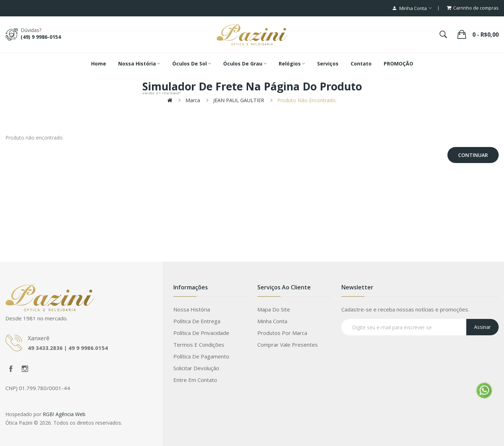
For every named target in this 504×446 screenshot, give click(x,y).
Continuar (473, 155)
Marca (193, 100)
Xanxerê (39, 338)
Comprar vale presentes (288, 345)
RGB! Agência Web (64, 414)
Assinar (482, 327)
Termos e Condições (199, 345)
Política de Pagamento (201, 356)
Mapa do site (274, 309)
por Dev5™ (162, 93)
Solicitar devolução (196, 368)
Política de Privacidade (201, 333)
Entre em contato (195, 380)
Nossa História (192, 309)
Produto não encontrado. (307, 100)
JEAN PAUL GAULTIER (239, 100)
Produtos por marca (282, 333)
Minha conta (272, 321)
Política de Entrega (197, 321)
